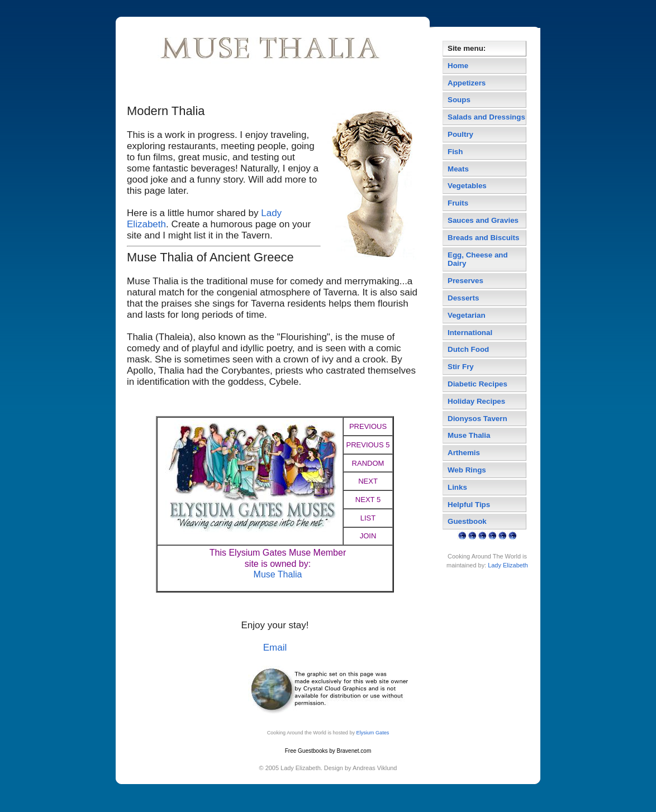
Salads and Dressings (486, 117)
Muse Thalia (278, 574)
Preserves (465, 281)
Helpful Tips (469, 505)
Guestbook (467, 521)
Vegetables (467, 186)
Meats (458, 169)
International (470, 333)
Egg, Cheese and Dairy (478, 259)
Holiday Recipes (476, 401)
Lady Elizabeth (508, 565)
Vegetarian (467, 315)
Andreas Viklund (375, 768)
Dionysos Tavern (477, 419)
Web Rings (467, 470)
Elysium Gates (373, 733)
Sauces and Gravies (483, 220)
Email (275, 648)
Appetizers (467, 83)
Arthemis (464, 453)
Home (458, 66)
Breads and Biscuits (483, 238)
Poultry (460, 134)
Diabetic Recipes (477, 384)
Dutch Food (468, 349)
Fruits (458, 203)
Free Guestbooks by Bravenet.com (328, 751)
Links (457, 487)
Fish (455, 152)
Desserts (463, 298)
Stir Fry (461, 367)
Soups (459, 100)
